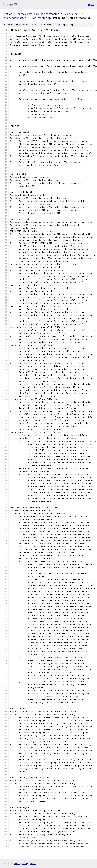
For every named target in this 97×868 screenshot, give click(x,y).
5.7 (63, 14)
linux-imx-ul (74, 14)
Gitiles (17, 863)
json (92, 863)
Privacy (25, 863)
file (62, 25)
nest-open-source (14, 14)
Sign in (91, 4)
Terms (33, 863)
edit (70, 25)
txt (85, 863)
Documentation (41, 18)
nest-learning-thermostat (43, 14)
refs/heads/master (14, 18)
